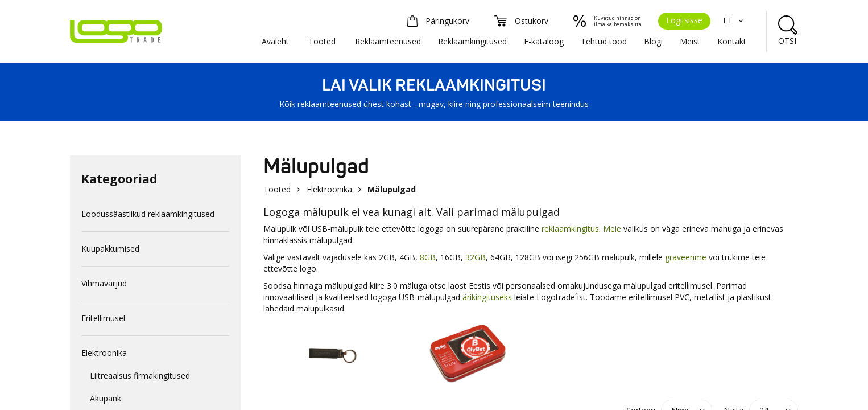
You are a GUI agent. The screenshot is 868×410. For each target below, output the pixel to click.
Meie (612, 229)
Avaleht (275, 41)
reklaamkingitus (570, 229)
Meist (690, 41)
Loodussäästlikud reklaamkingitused (148, 214)
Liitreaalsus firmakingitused (140, 376)
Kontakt (732, 41)
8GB (428, 257)
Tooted (322, 41)
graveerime (686, 257)
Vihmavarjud (104, 283)
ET (735, 20)
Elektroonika (104, 353)
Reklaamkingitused (472, 41)
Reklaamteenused (388, 41)
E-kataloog (544, 41)
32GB (476, 257)
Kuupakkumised (110, 249)
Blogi (653, 41)
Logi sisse (684, 20)
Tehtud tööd (604, 41)
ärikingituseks (487, 297)
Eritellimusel (103, 318)
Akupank (106, 398)
